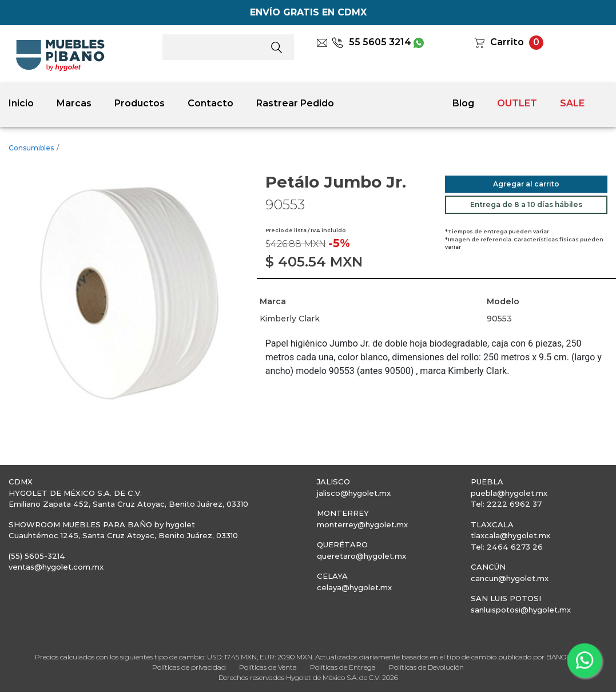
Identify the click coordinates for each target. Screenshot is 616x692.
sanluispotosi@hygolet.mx (521, 610)
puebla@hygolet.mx (509, 493)
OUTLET (517, 103)
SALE (572, 103)
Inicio (21, 103)
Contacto (210, 103)
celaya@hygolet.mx (354, 587)
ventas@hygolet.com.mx (56, 567)
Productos (140, 103)
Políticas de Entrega (343, 667)
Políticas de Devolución (426, 667)
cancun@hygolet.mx (510, 578)
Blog (463, 103)
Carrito (507, 42)
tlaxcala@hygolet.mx (510, 535)
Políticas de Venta (268, 667)
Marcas (74, 103)
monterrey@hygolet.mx (362, 524)
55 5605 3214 (371, 42)
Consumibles (31, 148)
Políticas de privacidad (189, 667)
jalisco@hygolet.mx (354, 493)
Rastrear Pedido (295, 103)
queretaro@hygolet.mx (361, 556)
